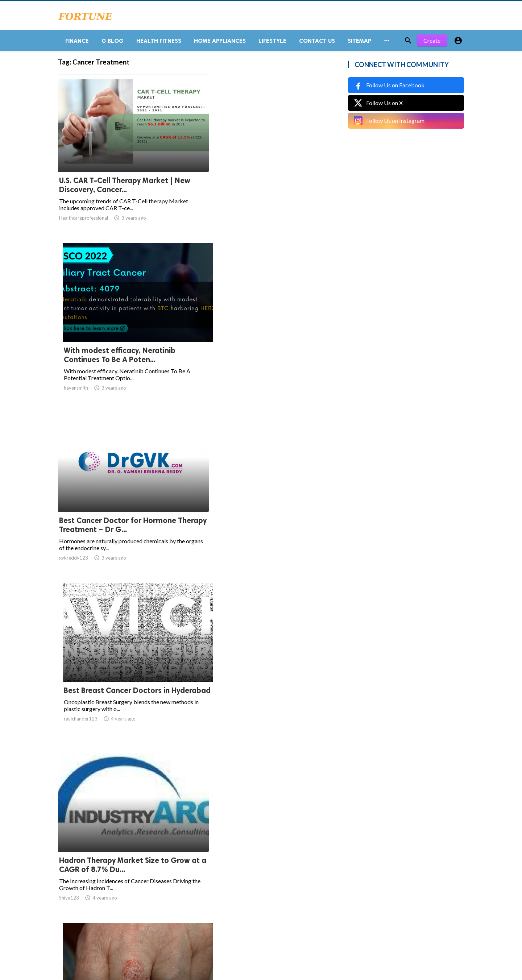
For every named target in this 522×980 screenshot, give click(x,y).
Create (432, 43)
